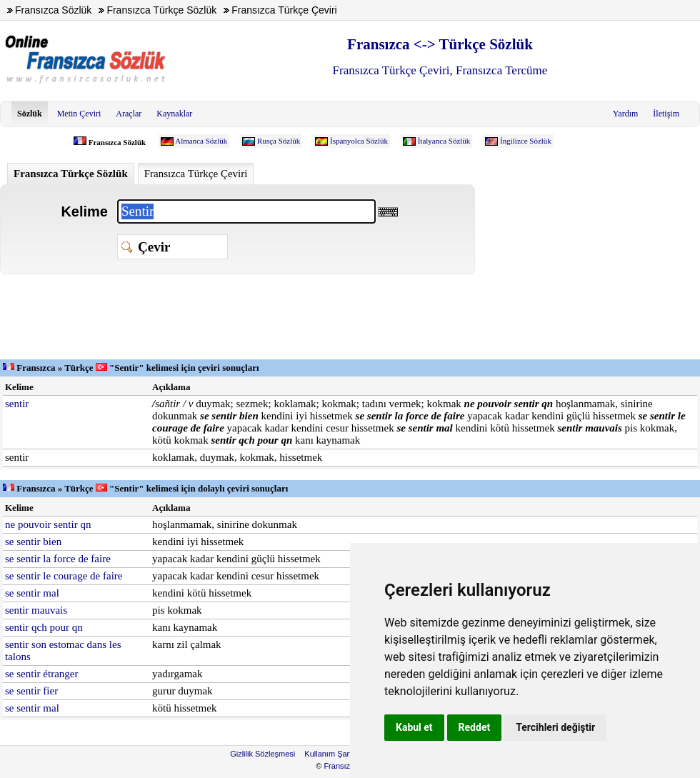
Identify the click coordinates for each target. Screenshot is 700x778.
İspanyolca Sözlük (359, 141)
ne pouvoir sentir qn (48, 524)
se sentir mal (32, 593)
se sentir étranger (41, 674)
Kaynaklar (174, 114)
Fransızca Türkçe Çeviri (196, 174)
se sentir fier (31, 691)
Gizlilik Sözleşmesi (262, 754)
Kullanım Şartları (333, 754)
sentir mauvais (36, 610)
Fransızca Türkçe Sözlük (71, 174)
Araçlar (129, 114)
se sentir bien (33, 542)
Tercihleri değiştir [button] (555, 727)
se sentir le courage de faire (64, 576)
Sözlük (30, 114)
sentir (17, 404)
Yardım (625, 114)
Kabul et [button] (414, 727)
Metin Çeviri (79, 114)
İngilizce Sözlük (526, 141)
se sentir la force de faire (58, 559)
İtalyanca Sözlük (444, 141)
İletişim (666, 114)
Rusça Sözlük (279, 141)
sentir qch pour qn (44, 627)
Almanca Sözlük (201, 141)
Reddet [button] (475, 727)
